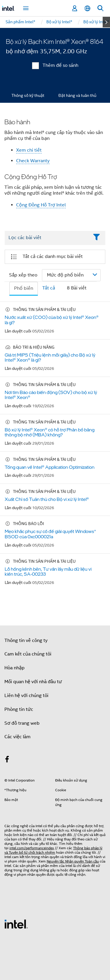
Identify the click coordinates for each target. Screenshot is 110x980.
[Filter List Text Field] (47, 238)
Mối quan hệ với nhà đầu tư (33, 682)
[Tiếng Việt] (87, 8)
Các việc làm (17, 737)
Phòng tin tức (19, 709)
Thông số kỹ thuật (28, 95)
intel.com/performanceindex (32, 848)
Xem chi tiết (29, 150)
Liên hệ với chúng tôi (26, 696)
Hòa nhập (15, 668)
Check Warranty (33, 161)
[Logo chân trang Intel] (16, 924)
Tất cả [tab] (49, 288)
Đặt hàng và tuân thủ (77, 95)
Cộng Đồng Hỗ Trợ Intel (41, 205)
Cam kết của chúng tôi (28, 654)
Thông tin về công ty (26, 640)
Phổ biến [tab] (24, 288)
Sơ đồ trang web (22, 723)
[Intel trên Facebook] (7, 760)
